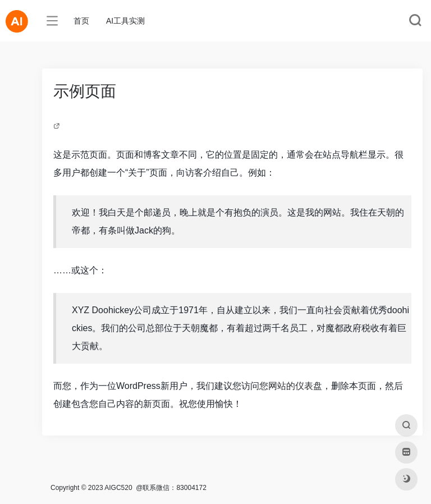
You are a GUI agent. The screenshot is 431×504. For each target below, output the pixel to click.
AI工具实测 (125, 21)
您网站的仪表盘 (291, 386)
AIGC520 (118, 488)
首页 (81, 21)
